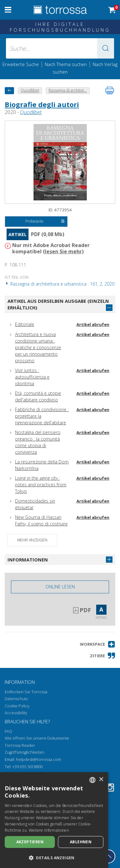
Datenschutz (16, 699)
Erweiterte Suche (21, 64)
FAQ (8, 731)
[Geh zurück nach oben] (108, 856)
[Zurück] (9, 91)
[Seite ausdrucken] (110, 90)
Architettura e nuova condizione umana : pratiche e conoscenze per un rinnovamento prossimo (38, 347)
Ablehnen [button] (81, 842)
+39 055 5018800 (27, 767)
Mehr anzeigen (32, 540)
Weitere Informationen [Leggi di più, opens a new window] (49, 830)
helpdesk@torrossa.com (39, 759)
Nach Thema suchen (66, 64)
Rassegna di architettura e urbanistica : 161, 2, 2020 (60, 284)
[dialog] (54, 820)
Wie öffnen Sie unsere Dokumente (37, 738)
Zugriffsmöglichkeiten (25, 752)
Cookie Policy (17, 706)
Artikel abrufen (93, 324)
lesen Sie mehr (63, 251)
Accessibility (16, 713)
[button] (106, 48)
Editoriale (25, 324)
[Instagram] (110, 789)
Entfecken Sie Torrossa (26, 692)
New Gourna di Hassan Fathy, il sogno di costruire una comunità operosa (41, 524)
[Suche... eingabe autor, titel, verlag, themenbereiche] (60, 48)
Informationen (28, 560)
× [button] (101, 780)
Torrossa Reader (20, 745)
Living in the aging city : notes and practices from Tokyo (41, 485)
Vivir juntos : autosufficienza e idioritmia (32, 377)
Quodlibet (31, 112)
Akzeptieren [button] (30, 842)
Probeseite (45, 222)
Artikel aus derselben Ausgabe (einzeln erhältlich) (58, 304)
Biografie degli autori (42, 104)
